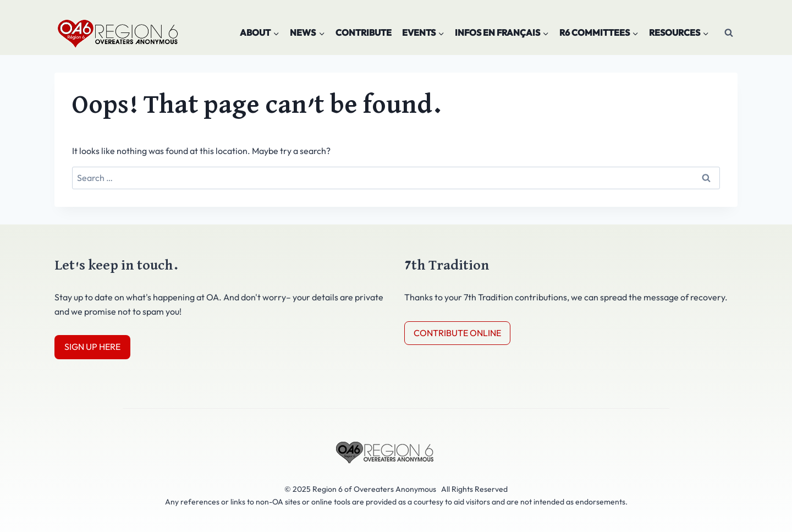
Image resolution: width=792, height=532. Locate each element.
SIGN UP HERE (92, 347)
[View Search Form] (729, 33)
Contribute (364, 32)
